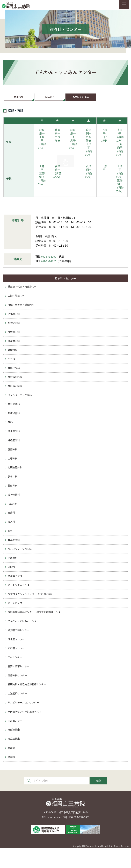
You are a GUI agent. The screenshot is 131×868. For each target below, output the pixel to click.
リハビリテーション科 (21, 562)
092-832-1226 (50, 264)
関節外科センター (18, 692)
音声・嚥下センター (19, 683)
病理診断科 (14, 412)
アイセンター (15, 674)
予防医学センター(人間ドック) (25, 730)
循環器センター (17, 590)
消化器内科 (14, 319)
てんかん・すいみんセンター (24, 636)
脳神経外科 (14, 506)
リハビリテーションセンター (24, 720)
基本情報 (19, 100)
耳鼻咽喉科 (14, 552)
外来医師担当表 (81, 100)
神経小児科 (14, 375)
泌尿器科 (13, 571)
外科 (10, 431)
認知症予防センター (19, 646)
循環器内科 (14, 347)
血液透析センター (18, 711)
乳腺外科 (13, 459)
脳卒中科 (13, 487)
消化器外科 (14, 440)
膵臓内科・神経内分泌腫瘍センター (28, 702)
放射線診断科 (16, 384)
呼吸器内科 (14, 338)
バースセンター (17, 618)
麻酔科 (12, 580)
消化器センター (17, 655)
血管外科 (13, 468)
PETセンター (15, 739)
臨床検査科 (14, 422)
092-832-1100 (50, 260)
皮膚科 (12, 524)
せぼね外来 (14, 748)
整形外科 (13, 496)
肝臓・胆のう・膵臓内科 (22, 310)
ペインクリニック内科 (21, 403)
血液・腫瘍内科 (17, 300)
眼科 (10, 543)
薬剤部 (12, 776)
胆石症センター (17, 664)
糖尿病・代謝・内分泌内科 (23, 291)
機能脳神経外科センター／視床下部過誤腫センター (37, 627)
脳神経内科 (14, 328)
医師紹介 (50, 100)
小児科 (12, 366)
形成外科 (13, 515)
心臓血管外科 (16, 478)
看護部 (12, 767)
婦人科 (12, 534)
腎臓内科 (13, 356)
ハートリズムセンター (21, 599)
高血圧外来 (14, 758)
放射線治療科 (16, 394)
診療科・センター (65, 282)
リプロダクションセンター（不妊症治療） (32, 608)
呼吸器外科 (14, 450)
